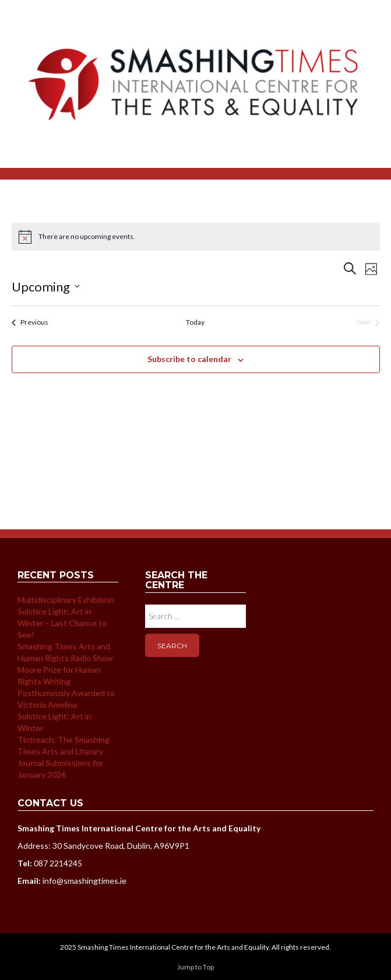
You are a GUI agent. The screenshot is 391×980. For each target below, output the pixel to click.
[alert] (196, 237)
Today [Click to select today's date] (195, 322)
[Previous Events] (30, 323)
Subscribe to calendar (189, 359)
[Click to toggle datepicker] (46, 287)
